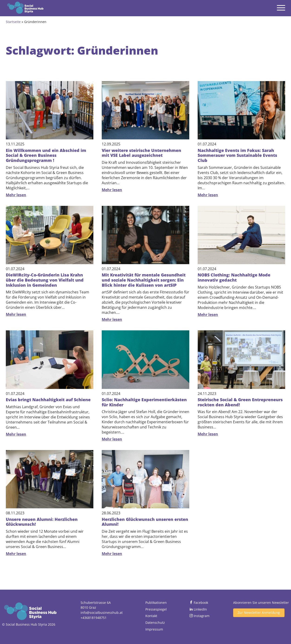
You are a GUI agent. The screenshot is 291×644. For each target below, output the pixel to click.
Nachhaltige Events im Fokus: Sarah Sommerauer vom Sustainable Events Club (237, 155)
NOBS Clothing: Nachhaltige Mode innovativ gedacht (234, 277)
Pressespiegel (156, 609)
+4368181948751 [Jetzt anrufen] (94, 618)
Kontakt (151, 616)
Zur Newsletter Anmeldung (259, 613)
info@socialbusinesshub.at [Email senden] (102, 613)
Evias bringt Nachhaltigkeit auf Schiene (48, 400)
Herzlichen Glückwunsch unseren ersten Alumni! (145, 522)
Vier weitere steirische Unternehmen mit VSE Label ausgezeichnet (141, 153)
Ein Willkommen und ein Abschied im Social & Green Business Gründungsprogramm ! (46, 155)
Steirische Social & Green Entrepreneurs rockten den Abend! (240, 402)
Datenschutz (155, 623)
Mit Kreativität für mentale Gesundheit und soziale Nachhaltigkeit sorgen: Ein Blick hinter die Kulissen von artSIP (144, 280)
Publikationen (156, 603)
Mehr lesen (16, 195)
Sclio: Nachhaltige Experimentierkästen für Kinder (144, 402)
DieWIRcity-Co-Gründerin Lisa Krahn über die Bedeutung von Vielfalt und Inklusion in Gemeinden (45, 280)
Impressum (154, 629)
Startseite (13, 22)
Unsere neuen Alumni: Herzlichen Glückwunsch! (42, 522)
